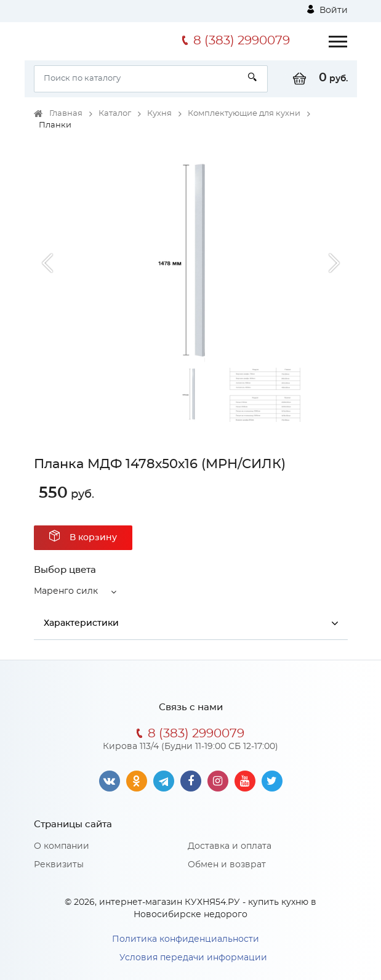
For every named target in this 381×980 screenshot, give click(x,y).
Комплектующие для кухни (244, 114)
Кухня (159, 114)
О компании (62, 846)
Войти (327, 10)
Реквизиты (59, 865)
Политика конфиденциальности (186, 939)
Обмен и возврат (227, 865)
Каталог (115, 114)
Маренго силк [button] (66, 591)
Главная (66, 114)
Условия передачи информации (193, 958)
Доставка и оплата (230, 846)
